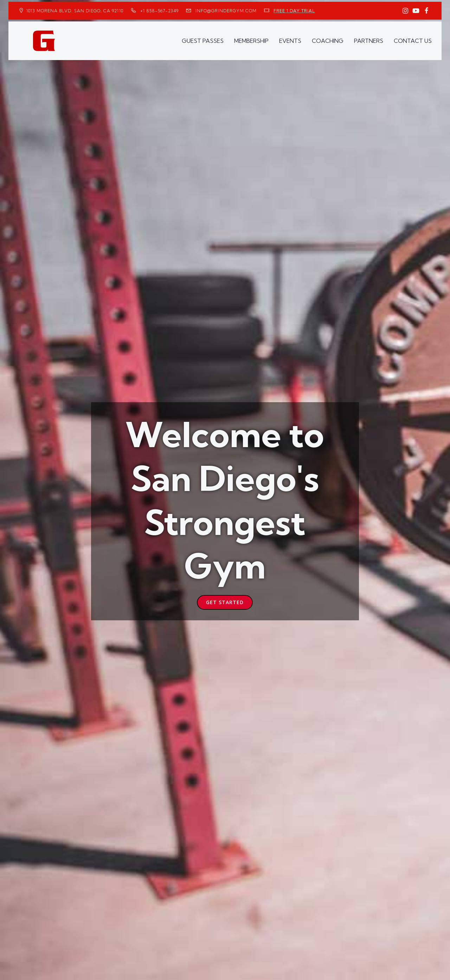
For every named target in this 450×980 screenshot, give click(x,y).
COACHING (328, 41)
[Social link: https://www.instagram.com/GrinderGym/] (405, 11)
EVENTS (290, 41)
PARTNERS (369, 41)
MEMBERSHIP (251, 41)
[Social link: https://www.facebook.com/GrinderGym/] (426, 11)
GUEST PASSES (203, 41)
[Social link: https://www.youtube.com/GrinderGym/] (416, 11)
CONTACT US (413, 41)
